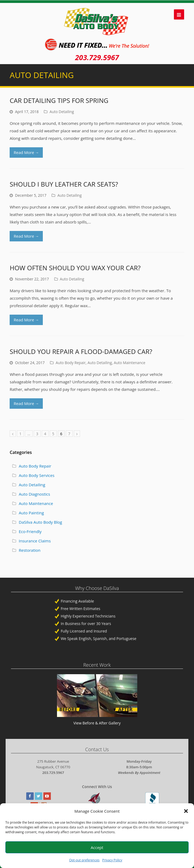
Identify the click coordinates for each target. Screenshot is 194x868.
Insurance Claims (35, 541)
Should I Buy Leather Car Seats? (64, 184)
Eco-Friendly (30, 531)
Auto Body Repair (71, 363)
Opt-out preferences (84, 860)
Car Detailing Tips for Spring (59, 100)
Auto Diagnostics (34, 494)
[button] (186, 811)
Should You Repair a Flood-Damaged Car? (81, 351)
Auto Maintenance (130, 363)
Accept (97, 847)
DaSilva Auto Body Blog (40, 522)
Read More (26, 152)
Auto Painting (31, 513)
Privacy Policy (112, 860)
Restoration (30, 550)
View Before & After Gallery (97, 723)
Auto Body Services (37, 475)
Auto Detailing (62, 112)
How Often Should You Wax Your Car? (75, 268)
